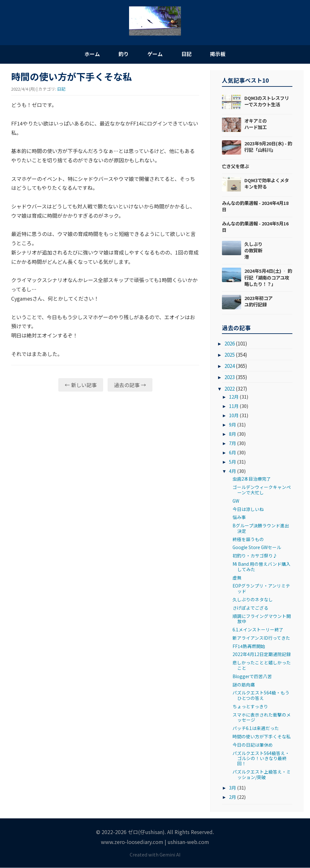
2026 (230, 344)
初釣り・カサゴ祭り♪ (255, 556)
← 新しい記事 (81, 385)
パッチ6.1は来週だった (256, 728)
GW (236, 501)
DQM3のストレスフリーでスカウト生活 (267, 101)
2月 (232, 797)
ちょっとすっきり (250, 706)
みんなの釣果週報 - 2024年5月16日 (255, 227)
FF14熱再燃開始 (249, 646)
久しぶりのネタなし (253, 599)
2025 (230, 355)
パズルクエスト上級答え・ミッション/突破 (262, 775)
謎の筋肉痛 (244, 685)
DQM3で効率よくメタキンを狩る (267, 183)
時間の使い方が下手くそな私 (262, 736)
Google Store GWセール (257, 548)
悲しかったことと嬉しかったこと (262, 665)
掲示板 (219, 54)
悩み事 (239, 517)
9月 (232, 425)
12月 (234, 397)
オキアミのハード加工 (256, 124)
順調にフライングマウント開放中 (262, 619)
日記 (187, 54)
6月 (232, 452)
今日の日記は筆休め (253, 745)
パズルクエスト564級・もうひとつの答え (261, 695)
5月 (232, 462)
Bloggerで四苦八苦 (252, 676)
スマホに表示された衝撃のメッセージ (262, 717)
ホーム (91, 54)
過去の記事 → (130, 385)
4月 (232, 471)
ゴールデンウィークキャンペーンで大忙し (262, 490)
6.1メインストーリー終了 (258, 629)
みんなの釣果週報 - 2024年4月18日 (255, 206)
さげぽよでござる (250, 608)
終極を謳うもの (248, 539)
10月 (234, 415)
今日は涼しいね (248, 509)
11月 (234, 406)
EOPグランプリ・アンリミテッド (261, 588)
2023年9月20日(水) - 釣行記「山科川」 (268, 146)
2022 (230, 388)
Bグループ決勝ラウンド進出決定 (261, 528)
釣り (123, 54)
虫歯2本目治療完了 (252, 479)
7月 (232, 443)
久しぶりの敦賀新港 (253, 251)
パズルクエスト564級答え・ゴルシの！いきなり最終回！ (261, 758)
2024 (230, 366)
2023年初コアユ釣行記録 (258, 301)
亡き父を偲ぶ (235, 166)
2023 (230, 377)
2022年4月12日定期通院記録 (262, 654)
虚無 (237, 578)
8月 (232, 434)
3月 (232, 788)
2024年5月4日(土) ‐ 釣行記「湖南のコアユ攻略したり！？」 (268, 277)
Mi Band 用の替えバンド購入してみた (261, 567)
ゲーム (155, 54)
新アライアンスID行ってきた (261, 638)
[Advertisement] (105, 446)
